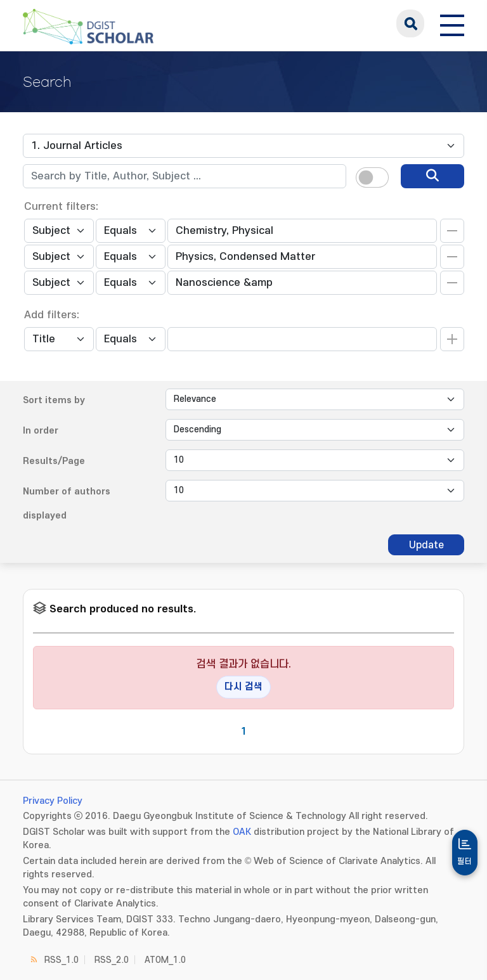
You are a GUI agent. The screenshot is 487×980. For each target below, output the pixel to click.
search (410, 23)
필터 (465, 861)
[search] (432, 176)
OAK (242, 832)
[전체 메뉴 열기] (452, 23)
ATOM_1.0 (165, 960)
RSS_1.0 (62, 960)
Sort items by (54, 400)
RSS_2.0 (112, 960)
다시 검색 (243, 687)
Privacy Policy (53, 801)
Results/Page (54, 461)
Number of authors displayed (67, 504)
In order (41, 431)
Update (426, 545)
